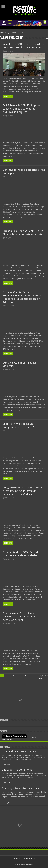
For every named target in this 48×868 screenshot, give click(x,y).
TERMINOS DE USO (29, 859)
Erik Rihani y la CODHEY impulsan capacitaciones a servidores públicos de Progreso (23, 109)
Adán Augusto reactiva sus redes (20, 788)
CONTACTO (16, 859)
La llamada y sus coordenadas (19, 751)
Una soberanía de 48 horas (17, 770)
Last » (40, 679)
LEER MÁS (8, 96)
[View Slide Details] (20, 699)
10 (25, 676)
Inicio (2, 33)
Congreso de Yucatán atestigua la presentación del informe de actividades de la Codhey (22, 491)
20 (30, 676)
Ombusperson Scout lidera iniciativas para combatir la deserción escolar (19, 617)
